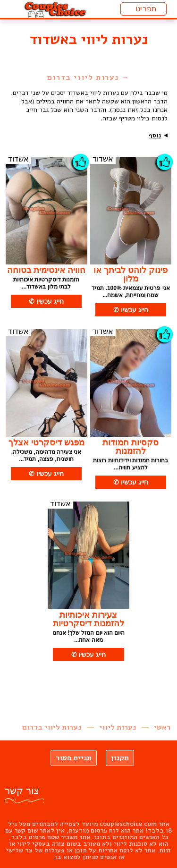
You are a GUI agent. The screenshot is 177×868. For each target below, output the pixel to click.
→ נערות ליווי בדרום (88, 77)
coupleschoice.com (128, 824)
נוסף (155, 136)
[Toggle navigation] (143, 9)
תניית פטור (74, 758)
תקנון (120, 758)
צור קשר (22, 791)
